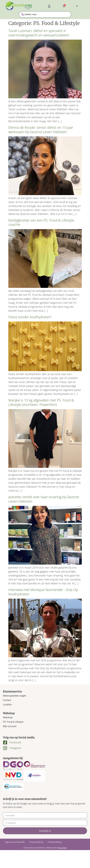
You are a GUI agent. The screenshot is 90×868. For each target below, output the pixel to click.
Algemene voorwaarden (15, 842)
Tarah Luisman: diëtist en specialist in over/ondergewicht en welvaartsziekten (39, 33)
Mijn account (10, 726)
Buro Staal (62, 848)
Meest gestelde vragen (15, 696)
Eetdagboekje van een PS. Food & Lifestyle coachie (41, 222)
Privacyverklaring (36, 842)
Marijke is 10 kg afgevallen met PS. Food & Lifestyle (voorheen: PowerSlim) (41, 402)
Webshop (8, 717)
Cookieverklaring (55, 842)
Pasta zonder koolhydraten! (30, 317)
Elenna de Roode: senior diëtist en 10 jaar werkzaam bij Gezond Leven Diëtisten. (41, 130)
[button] (77, 6)
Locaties (7, 705)
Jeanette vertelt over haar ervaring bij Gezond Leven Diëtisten (44, 499)
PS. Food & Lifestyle (13, 722)
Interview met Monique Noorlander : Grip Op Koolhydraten (43, 592)
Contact (7, 700)
